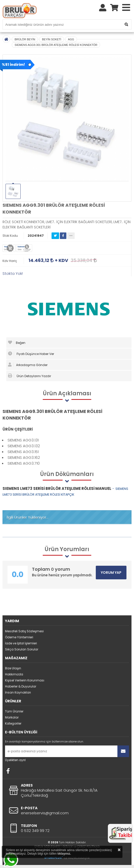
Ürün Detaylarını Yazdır (30, 376)
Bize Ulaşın (13, 668)
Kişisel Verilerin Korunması (25, 680)
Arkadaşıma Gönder (28, 365)
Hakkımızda (14, 674)
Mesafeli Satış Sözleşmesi (24, 631)
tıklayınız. (64, 854)
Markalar (12, 717)
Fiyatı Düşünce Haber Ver (31, 354)
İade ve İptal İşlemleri (21, 643)
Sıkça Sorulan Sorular (22, 649)
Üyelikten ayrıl (15, 760)
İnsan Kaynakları (18, 692)
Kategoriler (13, 723)
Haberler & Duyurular (21, 686)
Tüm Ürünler (14, 711)
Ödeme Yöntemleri (19, 637)
